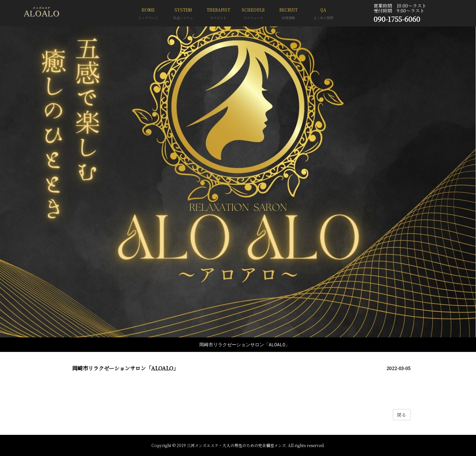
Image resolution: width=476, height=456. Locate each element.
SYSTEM (183, 14)
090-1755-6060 (397, 19)
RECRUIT (288, 14)
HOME (148, 14)
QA (323, 14)
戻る (402, 415)
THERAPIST (218, 14)
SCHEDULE (253, 14)
